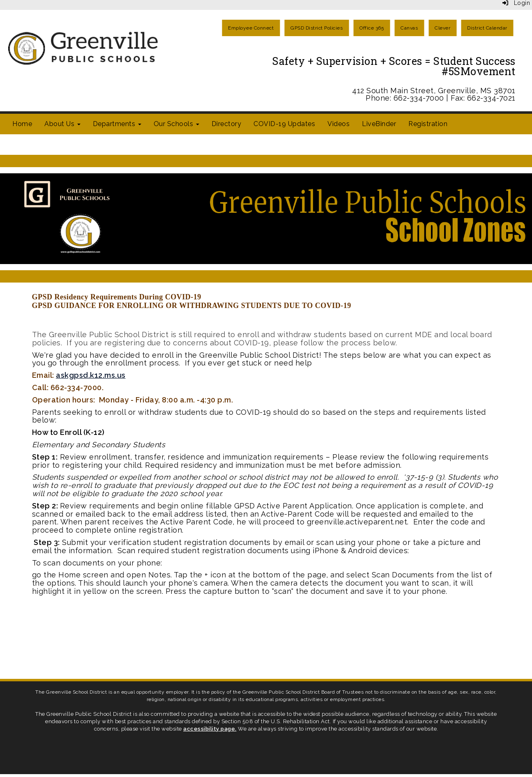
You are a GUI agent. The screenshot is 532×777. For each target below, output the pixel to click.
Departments (117, 124)
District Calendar (487, 28)
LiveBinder (379, 124)
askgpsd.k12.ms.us (91, 375)
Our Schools (176, 124)
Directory (227, 124)
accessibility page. (210, 729)
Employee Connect (251, 28)
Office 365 (372, 28)
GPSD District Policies (317, 28)
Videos (339, 124)
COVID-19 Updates (284, 124)
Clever (442, 28)
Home (22, 124)
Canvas (409, 28)
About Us (62, 124)
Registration (428, 124)
